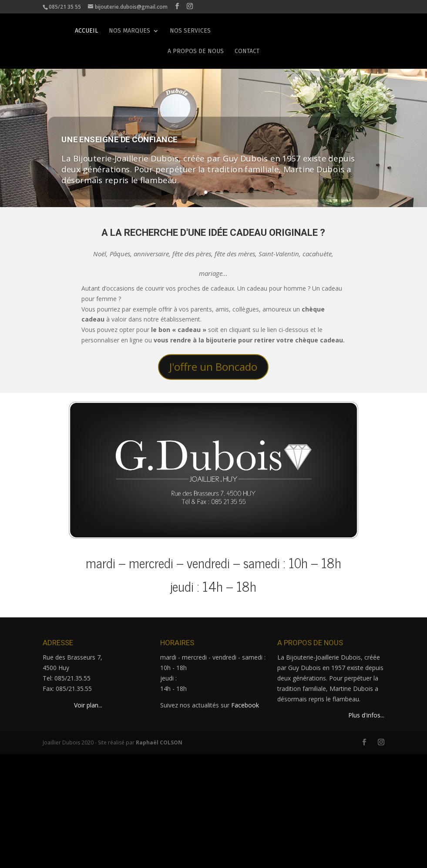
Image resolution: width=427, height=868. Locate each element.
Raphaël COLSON (159, 742)
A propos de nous (196, 50)
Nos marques (129, 29)
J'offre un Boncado (213, 367)
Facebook (245, 705)
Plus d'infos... (366, 715)
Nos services (190, 29)
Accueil (86, 29)
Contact (247, 50)
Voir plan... (88, 705)
